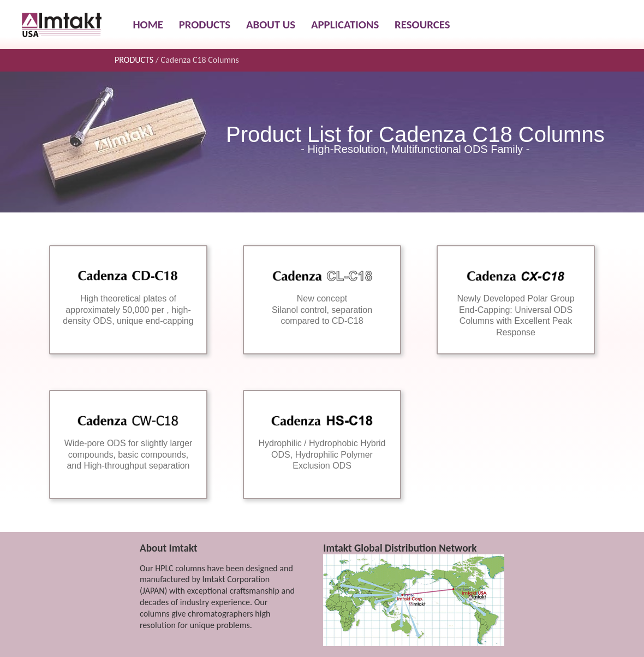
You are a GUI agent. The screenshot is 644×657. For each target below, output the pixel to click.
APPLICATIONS (345, 25)
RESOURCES (422, 25)
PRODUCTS (205, 25)
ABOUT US (271, 25)
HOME (148, 25)
